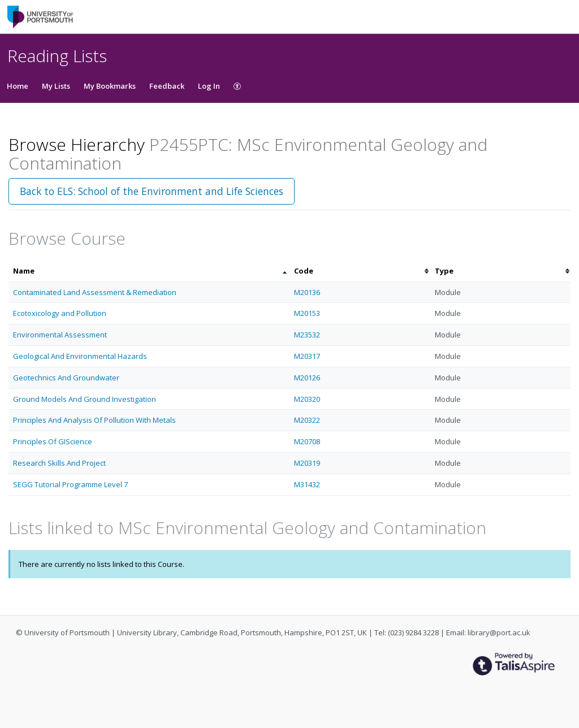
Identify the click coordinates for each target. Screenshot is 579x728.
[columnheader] (149, 271)
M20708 (307, 441)
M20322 (307, 420)
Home (18, 86)
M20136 (307, 292)
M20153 (307, 313)
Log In (209, 86)
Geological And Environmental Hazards (80, 356)
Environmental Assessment (60, 335)
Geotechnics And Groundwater (66, 378)
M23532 (307, 335)
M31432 (307, 484)
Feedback (167, 86)
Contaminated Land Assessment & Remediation (95, 292)
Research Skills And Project (59, 463)
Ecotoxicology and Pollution (60, 313)
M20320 (307, 399)
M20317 (307, 356)
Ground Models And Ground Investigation (85, 399)
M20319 (307, 463)
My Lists (56, 86)
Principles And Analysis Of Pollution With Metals (94, 420)
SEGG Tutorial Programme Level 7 (70, 484)
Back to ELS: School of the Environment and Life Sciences (152, 191)
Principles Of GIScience (53, 441)
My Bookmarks (110, 86)
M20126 (307, 378)
